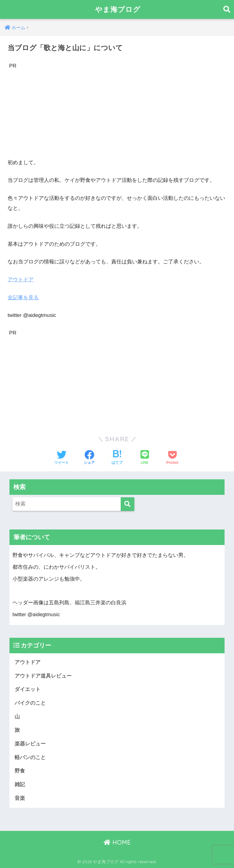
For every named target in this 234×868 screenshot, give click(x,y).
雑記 (20, 785)
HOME (117, 842)
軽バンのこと (30, 757)
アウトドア (21, 280)
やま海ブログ (118, 9)
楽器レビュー (30, 744)
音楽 (20, 798)
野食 (20, 771)
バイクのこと (30, 703)
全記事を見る (23, 298)
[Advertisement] (117, 113)
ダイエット (28, 689)
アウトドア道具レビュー (43, 676)
